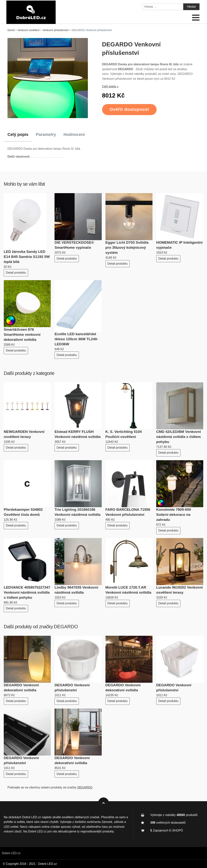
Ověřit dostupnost (129, 109)
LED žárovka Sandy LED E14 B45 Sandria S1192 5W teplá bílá (27, 257)
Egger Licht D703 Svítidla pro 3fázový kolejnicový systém (127, 248)
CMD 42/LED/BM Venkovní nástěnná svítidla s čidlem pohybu (179, 437)
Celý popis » (110, 86)
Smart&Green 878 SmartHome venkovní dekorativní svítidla (22, 335)
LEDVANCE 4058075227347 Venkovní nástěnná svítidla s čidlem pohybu (27, 592)
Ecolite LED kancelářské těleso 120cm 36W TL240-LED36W (76, 339)
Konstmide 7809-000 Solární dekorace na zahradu (174, 515)
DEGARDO (66, 627)
